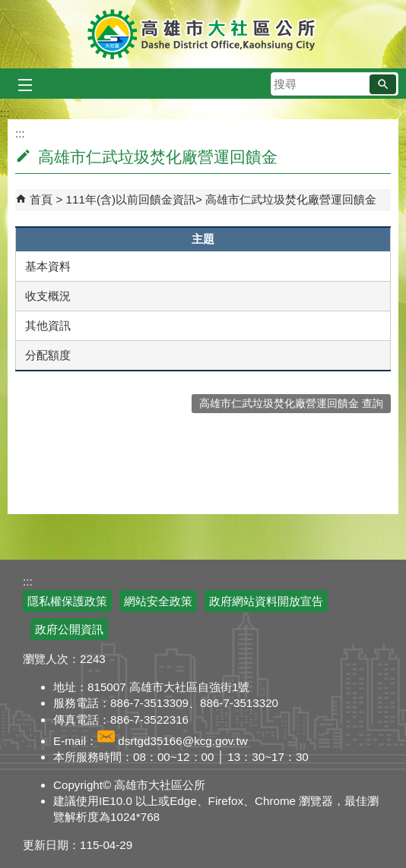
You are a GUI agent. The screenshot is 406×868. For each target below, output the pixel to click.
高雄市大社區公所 (203, 34)
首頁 (41, 199)
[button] (383, 84)
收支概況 (48, 296)
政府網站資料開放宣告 (266, 601)
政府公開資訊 (69, 629)
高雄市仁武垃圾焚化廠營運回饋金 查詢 (291, 404)
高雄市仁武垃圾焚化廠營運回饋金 (291, 199)
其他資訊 (48, 325)
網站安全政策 (158, 601)
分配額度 (48, 355)
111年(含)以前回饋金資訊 (131, 199)
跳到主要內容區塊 (8, 8)
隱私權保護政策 (67, 601)
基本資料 (48, 266)
